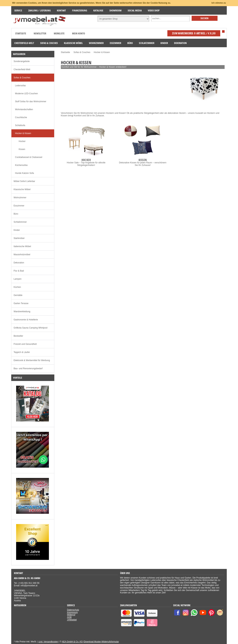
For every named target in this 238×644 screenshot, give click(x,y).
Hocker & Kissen (23, 133)
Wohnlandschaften (24, 109)
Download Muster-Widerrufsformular (101, 642)
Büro (16, 214)
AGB (69, 617)
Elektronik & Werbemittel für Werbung (32, 360)
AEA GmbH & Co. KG (72, 642)
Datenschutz (73, 610)
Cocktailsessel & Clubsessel (29, 157)
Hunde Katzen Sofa (24, 173)
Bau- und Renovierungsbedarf (28, 368)
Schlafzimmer (20, 222)
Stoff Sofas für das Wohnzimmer (31, 101)
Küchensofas (21, 165)
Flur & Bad (19, 271)
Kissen (22, 149)
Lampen (17, 279)
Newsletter (40, 33)
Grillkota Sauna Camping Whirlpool (31, 328)
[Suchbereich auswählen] (123, 19)
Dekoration (19, 263)
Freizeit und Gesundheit (25, 344)
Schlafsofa (20, 125)
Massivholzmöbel (22, 255)
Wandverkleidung (22, 312)
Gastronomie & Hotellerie (26, 320)
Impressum (72, 612)
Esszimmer (19, 206)
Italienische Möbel (22, 246)
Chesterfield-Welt (22, 69)
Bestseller (18, 336)
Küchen (17, 287)
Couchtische (21, 117)
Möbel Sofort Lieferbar (24, 181)
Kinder (17, 230)
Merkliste (59, 33)
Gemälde (18, 295)
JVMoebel (72, 620)
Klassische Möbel (22, 189)
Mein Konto (79, 33)
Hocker (22, 141)
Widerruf (71, 615)
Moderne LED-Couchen (26, 94)
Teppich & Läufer (22, 352)
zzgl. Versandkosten (48, 642)
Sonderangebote (22, 61)
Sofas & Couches (22, 78)
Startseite (21, 33)
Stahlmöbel (19, 238)
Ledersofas (20, 86)
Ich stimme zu (219, 3)
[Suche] (170, 19)
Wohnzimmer (20, 198)
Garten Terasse (21, 303)
